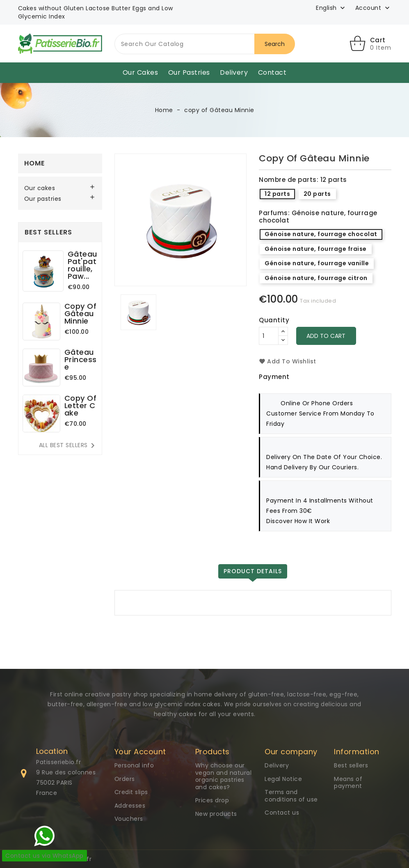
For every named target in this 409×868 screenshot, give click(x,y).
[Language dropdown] (331, 8)
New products (216, 814)
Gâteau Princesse (81, 359)
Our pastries (189, 72)
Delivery (234, 72)
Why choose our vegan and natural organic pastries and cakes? (224, 776)
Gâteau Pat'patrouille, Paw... (82, 265)
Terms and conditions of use (291, 796)
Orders (125, 779)
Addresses (130, 806)
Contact (272, 72)
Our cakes (141, 72)
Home (34, 163)
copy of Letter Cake (81, 405)
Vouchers (129, 819)
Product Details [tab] (253, 571)
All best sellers (68, 445)
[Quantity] (269, 336)
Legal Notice (283, 779)
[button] (373, 8)
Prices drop (212, 800)
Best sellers (351, 765)
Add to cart (326, 336)
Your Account (140, 752)
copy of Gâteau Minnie (81, 313)
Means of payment (348, 783)
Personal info (134, 765)
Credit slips (131, 792)
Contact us (282, 813)
